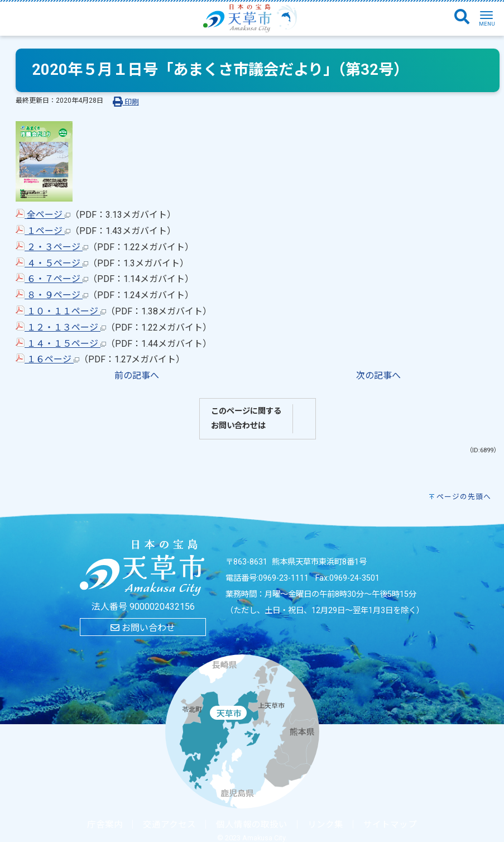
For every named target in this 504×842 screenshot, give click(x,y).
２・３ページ (52, 247)
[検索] (462, 17)
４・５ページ (52, 263)
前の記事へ (137, 375)
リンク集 (325, 825)
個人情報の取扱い (252, 825)
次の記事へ (378, 375)
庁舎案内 (105, 825)
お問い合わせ (143, 628)
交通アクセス (169, 825)
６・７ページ (52, 279)
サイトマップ (390, 825)
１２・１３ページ (61, 327)
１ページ (43, 231)
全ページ (43, 215)
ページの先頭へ (464, 497)
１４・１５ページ (61, 344)
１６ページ (47, 359)
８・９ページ (52, 295)
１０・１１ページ (61, 311)
